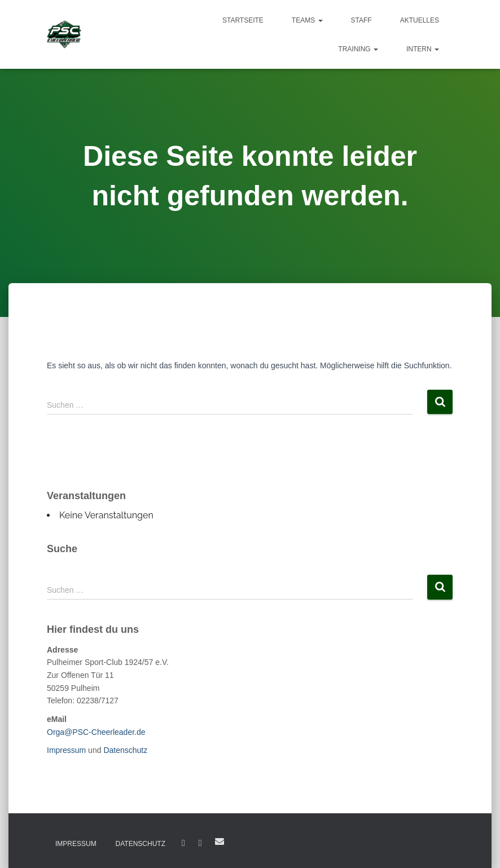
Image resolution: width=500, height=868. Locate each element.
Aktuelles (420, 20)
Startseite (243, 20)
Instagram (200, 843)
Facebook (183, 843)
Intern (423, 49)
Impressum (66, 750)
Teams (307, 20)
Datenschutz (125, 750)
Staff (361, 20)
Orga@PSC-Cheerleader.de (96, 732)
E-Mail (220, 841)
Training (358, 49)
